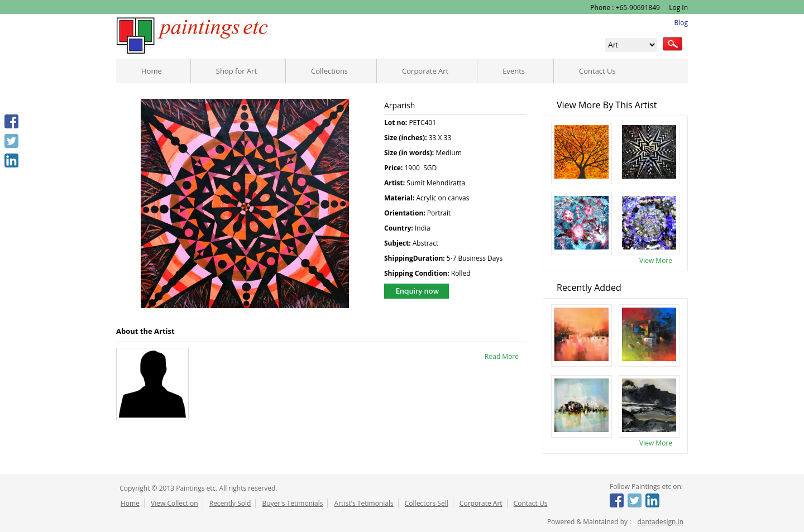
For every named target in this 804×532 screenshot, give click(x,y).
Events (514, 71)
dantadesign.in (660, 522)
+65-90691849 (638, 8)
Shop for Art (236, 71)
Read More (502, 356)
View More (656, 260)
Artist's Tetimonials (364, 503)
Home (152, 71)
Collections (329, 71)
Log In (678, 8)
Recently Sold (230, 503)
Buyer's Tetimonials (292, 503)
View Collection (174, 503)
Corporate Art (425, 71)
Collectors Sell (427, 503)
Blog (681, 23)
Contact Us (597, 71)
